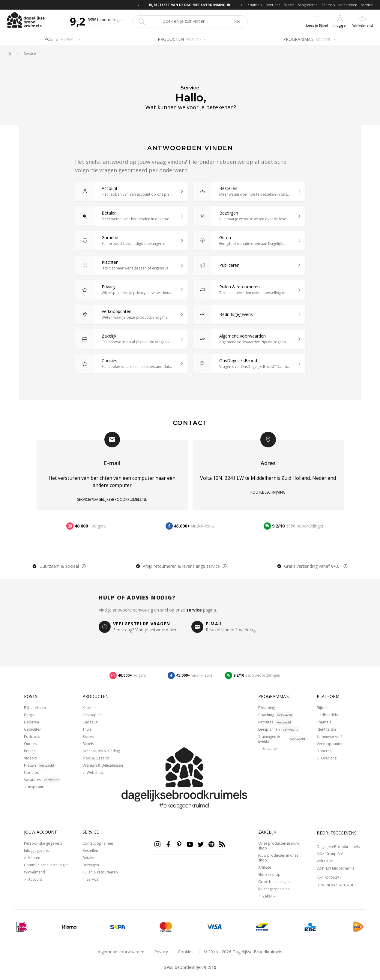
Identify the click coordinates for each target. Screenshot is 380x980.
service (194, 610)
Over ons (273, 5)
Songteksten (308, 5)
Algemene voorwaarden (121, 952)
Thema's (328, 5)
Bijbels (289, 5)
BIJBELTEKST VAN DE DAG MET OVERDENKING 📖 (190, 5)
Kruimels (255, 5)
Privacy (161, 952)
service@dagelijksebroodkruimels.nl (112, 499)
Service (367, 5)
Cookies (186, 952)
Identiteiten (348, 5)
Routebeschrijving (268, 492)
